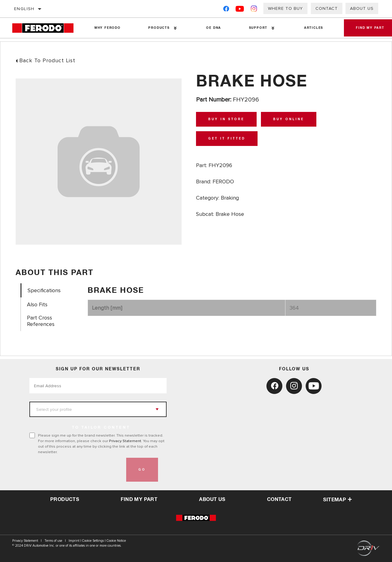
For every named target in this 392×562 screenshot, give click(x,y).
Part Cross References (41, 321)
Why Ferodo (107, 28)
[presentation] (76, 470)
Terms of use (53, 541)
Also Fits (37, 305)
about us (212, 499)
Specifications (44, 291)
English (24, 9)
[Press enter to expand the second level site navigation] (175, 28)
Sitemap (337, 500)
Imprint (74, 541)
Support (258, 28)
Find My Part (139, 499)
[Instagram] (254, 10)
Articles (313, 28)
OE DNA (213, 28)
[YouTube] (240, 10)
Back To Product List (47, 60)
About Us (362, 8)
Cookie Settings (93, 541)
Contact (327, 8)
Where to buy (285, 8)
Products (159, 28)
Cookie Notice (116, 541)
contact (279, 499)
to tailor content (101, 428)
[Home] (46, 28)
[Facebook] (226, 10)
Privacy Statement (125, 441)
